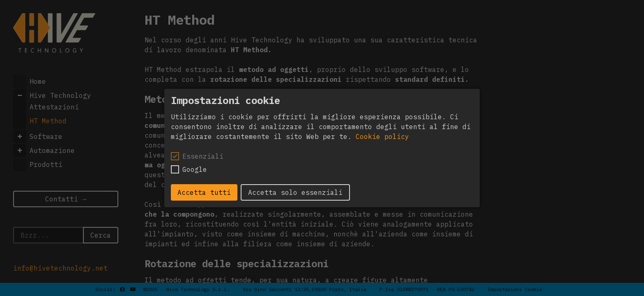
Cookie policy (382, 136)
